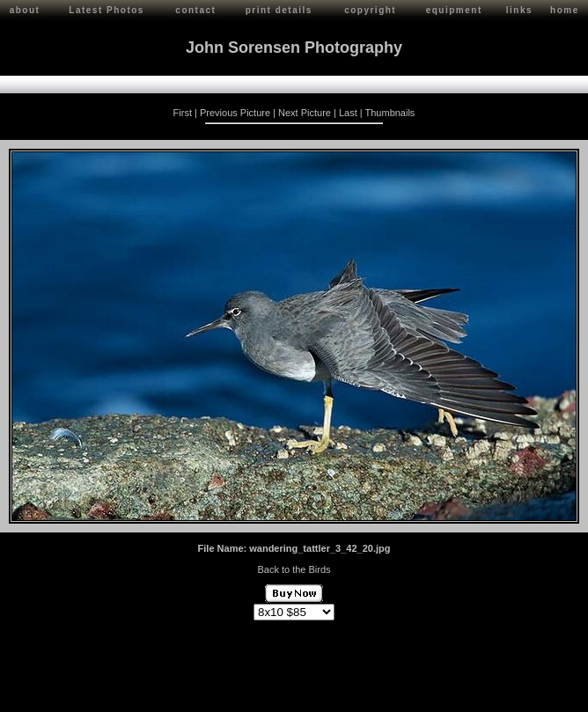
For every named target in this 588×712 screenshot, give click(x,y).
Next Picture (305, 113)
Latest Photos (107, 10)
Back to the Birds (294, 569)
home (565, 10)
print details (279, 10)
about (25, 10)
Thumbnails (390, 113)
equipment (454, 10)
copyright (370, 10)
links (519, 10)
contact (195, 10)
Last (348, 113)
